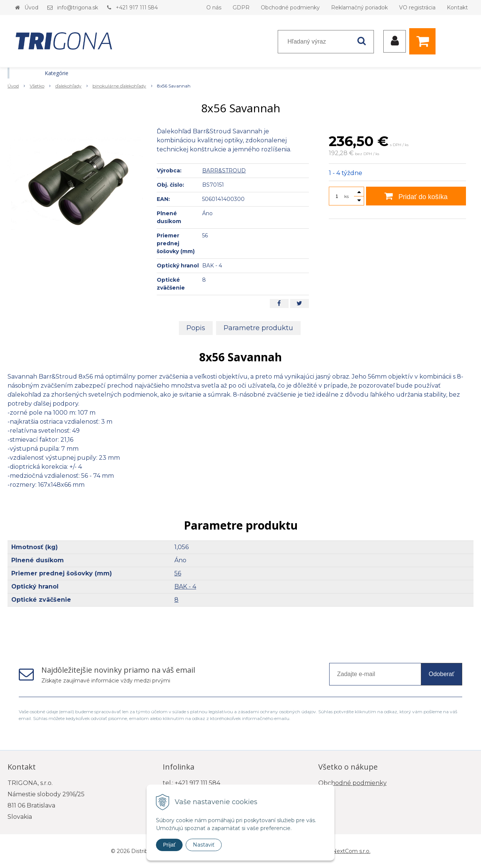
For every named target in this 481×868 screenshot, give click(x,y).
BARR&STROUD (224, 171)
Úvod (31, 8)
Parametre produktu (258, 328)
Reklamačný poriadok (359, 8)
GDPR (241, 8)
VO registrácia (417, 8)
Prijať (169, 845)
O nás (214, 8)
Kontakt (457, 8)
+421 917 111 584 (137, 8)
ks (346, 196)
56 (178, 573)
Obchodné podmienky (290, 8)
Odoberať (442, 674)
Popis (196, 328)
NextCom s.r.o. (351, 851)
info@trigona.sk (78, 8)
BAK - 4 (185, 586)
